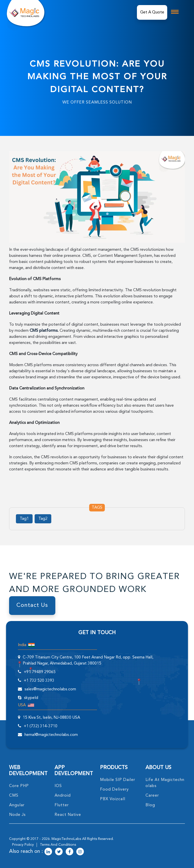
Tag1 (24, 519)
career (152, 796)
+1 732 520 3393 (39, 681)
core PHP (19, 786)
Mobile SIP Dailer (118, 780)
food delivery (114, 790)
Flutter (62, 805)
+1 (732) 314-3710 (41, 726)
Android (63, 796)
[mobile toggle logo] (175, 12)
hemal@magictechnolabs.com (51, 735)
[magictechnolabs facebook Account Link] (69, 852)
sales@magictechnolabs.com (50, 689)
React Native (68, 815)
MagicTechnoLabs (66, 839)
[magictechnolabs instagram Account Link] (80, 852)
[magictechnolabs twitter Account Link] (59, 852)
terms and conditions (58, 845)
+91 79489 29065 (40, 672)
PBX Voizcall (113, 799)
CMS (14, 796)
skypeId (31, 698)
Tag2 (43, 519)
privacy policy (23, 845)
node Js (17, 815)
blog (150, 805)
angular (17, 805)
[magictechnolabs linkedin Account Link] (48, 852)
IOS (58, 786)
